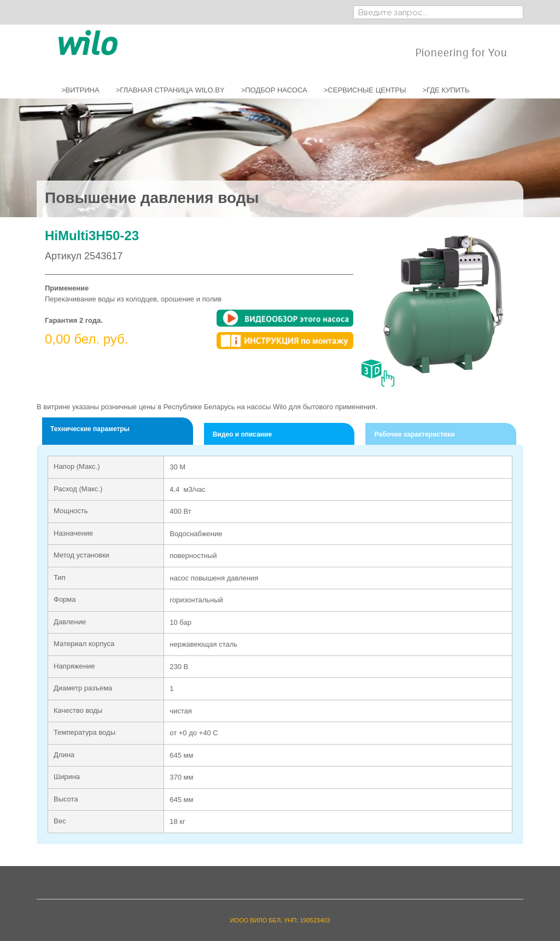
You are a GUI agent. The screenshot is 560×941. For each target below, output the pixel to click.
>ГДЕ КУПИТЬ (446, 90)
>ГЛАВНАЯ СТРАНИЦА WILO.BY (170, 90)
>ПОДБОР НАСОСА (274, 90)
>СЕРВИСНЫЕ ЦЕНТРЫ (365, 90)
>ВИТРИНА (80, 90)
